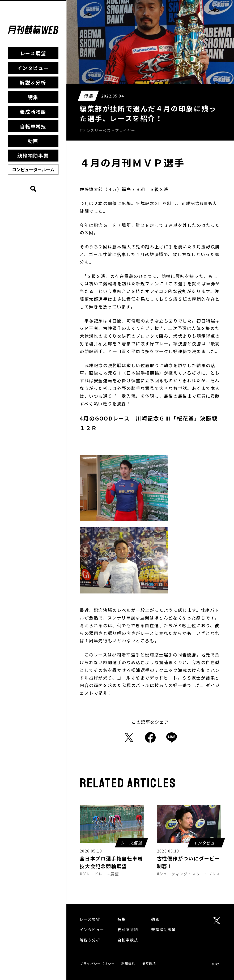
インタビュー (33, 68)
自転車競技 (33, 126)
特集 (33, 97)
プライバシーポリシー (97, 963)
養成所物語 (33, 112)
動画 (33, 141)
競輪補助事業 (33, 155)
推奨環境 (149, 963)
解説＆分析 (33, 82)
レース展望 (33, 53)
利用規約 (128, 963)
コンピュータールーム (33, 169)
